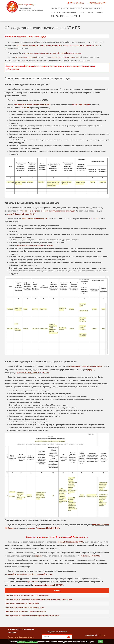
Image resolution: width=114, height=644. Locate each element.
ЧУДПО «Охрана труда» (27, 5)
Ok (100, 642)
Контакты (55, 16)
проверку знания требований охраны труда (58, 211)
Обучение (97, 8)
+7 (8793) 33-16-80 (75, 3)
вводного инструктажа (81, 104)
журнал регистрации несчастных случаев (40, 53)
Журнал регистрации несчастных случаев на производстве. (26, 612)
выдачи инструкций (29, 57)
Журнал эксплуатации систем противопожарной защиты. (25, 608)
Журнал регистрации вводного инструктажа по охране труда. (27, 595)
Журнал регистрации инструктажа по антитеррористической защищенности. (32, 616)
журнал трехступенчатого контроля (65, 57)
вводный (10, 574)
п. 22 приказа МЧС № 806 (90, 556)
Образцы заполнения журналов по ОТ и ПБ (79, 12)
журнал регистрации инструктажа (35, 218)
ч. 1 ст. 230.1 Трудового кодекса (69, 53)
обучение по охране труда (29, 211)
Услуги (53, 12)
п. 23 (22, 108)
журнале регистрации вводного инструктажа (33, 104)
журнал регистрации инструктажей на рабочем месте (73, 45)
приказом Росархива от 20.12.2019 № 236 (43, 528)
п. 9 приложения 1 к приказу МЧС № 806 (47, 585)
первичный (21, 246)
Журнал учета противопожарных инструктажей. (22, 603)
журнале (39, 556)
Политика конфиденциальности (21, 637)
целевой (50, 246)
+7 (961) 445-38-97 (97, 3)
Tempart (103, 635)
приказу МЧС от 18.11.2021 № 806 (70, 542)
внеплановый (39, 246)
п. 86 (96, 45)
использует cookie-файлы (27, 642)
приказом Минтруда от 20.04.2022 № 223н (33, 373)
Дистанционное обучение (70, 16)
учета (17, 57)
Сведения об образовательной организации (75, 8)
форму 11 (91, 370)
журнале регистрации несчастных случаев (86, 366)
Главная (54, 8)
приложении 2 (33, 582)
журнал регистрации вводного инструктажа (34, 45)
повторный (30, 246)
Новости (100, 12)
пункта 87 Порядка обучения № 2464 (21, 214)
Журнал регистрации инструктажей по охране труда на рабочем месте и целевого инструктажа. (39, 599)
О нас (59, 12)
